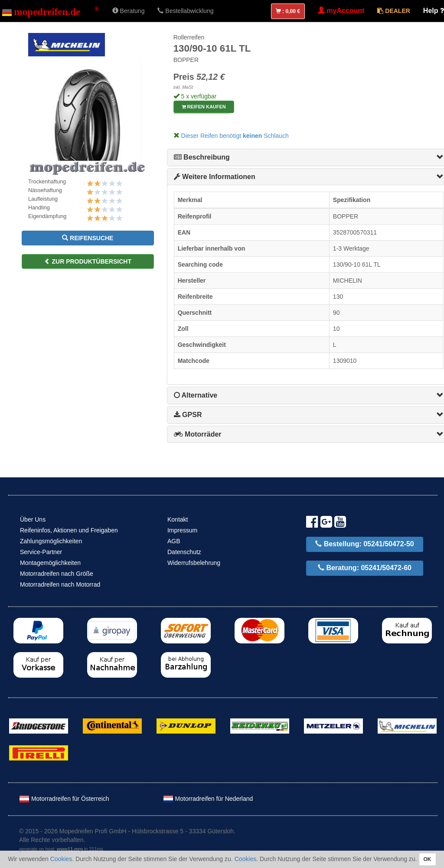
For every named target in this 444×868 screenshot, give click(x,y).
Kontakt (178, 519)
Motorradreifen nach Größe (57, 574)
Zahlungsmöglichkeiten (51, 541)
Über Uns (33, 519)
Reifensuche (88, 238)
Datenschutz (184, 552)
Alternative (196, 395)
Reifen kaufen (204, 107)
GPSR (188, 415)
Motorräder (198, 434)
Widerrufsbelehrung (194, 563)
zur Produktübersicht (88, 261)
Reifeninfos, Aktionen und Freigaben (69, 530)
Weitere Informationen (215, 177)
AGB (174, 541)
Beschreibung (202, 157)
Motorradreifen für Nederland (208, 799)
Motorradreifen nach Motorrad (60, 584)
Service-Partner (41, 552)
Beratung (129, 11)
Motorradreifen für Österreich (64, 799)
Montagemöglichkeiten (50, 563)
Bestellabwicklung (185, 11)
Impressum (182, 530)
